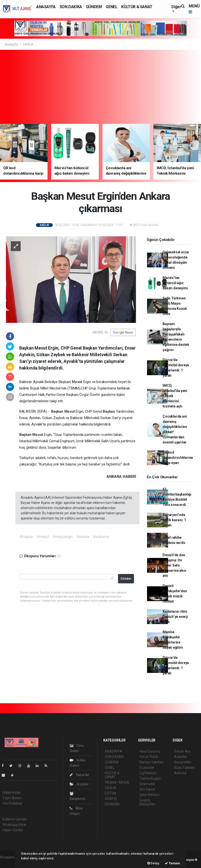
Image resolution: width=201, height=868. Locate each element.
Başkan (58, 411)
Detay (153, 863)
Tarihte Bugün (150, 778)
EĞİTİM (110, 793)
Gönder (126, 579)
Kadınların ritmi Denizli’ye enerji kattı (175, 617)
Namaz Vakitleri (151, 762)
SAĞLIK (28, 44)
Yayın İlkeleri (12, 798)
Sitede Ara (182, 751)
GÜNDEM (94, 7)
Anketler (181, 757)
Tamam (172, 863)
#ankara (83, 537)
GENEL (111, 7)
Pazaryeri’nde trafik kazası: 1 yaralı (174, 520)
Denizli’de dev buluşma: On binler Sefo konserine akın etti (174, 565)
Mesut (77, 382)
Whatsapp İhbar (14, 825)
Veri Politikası (12, 803)
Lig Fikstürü (148, 773)
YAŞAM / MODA (117, 782)
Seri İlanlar (147, 789)
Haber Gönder (13, 830)
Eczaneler (147, 768)
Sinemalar (147, 784)
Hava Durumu (150, 751)
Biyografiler (183, 762)
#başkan (26, 537)
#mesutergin (63, 537)
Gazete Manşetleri (147, 802)
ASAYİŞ (111, 799)
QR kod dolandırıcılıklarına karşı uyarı (178, 458)
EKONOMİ (112, 804)
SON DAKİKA (71, 7)
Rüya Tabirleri (184, 768)
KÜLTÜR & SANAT (137, 7)
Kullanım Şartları (15, 819)
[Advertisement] (100, 87)
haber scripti (9, 862)
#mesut (43, 537)
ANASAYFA (46, 7)
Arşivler (79, 784)
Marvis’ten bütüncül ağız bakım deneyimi (175, 283)
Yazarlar (79, 775)
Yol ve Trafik (149, 757)
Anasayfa (12, 44)
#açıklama (101, 537)
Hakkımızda (11, 793)
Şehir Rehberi (150, 795)
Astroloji (180, 773)
